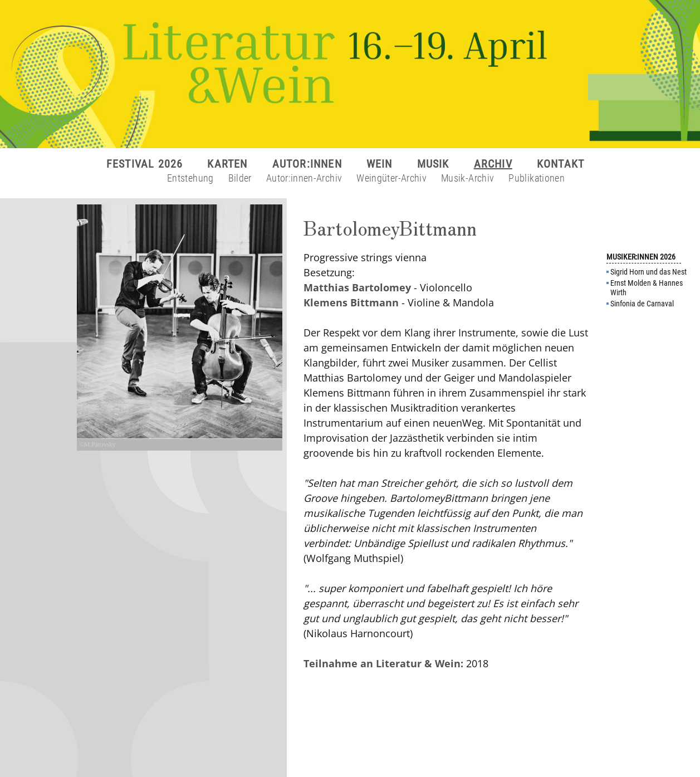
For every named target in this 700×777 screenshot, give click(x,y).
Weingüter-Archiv (391, 178)
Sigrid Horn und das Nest (648, 272)
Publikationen (537, 178)
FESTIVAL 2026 (145, 164)
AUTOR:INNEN (307, 164)
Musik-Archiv (468, 178)
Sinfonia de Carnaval (642, 304)
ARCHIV (493, 164)
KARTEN (227, 164)
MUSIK (433, 164)
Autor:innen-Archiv (304, 178)
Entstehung (190, 178)
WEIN (380, 164)
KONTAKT (561, 164)
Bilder (240, 178)
